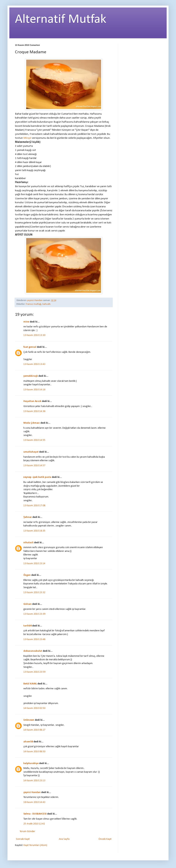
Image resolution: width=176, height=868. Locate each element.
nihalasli (28, 543)
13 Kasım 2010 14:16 (34, 390)
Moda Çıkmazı (32, 423)
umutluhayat (31, 452)
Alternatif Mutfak (61, 20)
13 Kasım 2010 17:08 (34, 506)
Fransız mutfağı (34, 304)
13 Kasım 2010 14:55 (34, 440)
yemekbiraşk (31, 376)
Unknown (29, 720)
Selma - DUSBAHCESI (35, 814)
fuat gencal (30, 347)
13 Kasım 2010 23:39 (34, 614)
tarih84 (28, 626)
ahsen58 (28, 742)
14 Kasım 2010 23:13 (34, 781)
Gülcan (28, 604)
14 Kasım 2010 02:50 (34, 708)
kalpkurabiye (31, 763)
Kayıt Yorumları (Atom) (35, 845)
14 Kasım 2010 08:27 (34, 730)
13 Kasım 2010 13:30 (34, 335)
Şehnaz (28, 517)
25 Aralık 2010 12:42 (34, 824)
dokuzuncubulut (33, 651)
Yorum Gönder (27, 831)
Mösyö (27, 138)
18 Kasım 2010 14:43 (34, 802)
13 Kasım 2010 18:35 (34, 531)
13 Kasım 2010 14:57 (34, 466)
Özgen (27, 575)
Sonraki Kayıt (23, 839)
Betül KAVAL (30, 684)
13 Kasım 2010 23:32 (34, 593)
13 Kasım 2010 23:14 (34, 564)
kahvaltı (47, 304)
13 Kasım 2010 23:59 (34, 672)
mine (26, 322)
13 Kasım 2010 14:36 (34, 411)
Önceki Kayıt (105, 839)
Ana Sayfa (64, 839)
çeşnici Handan (32, 792)
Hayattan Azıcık (32, 401)
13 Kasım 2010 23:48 (34, 639)
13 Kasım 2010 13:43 (34, 364)
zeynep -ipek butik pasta (37, 477)
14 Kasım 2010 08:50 (34, 752)
